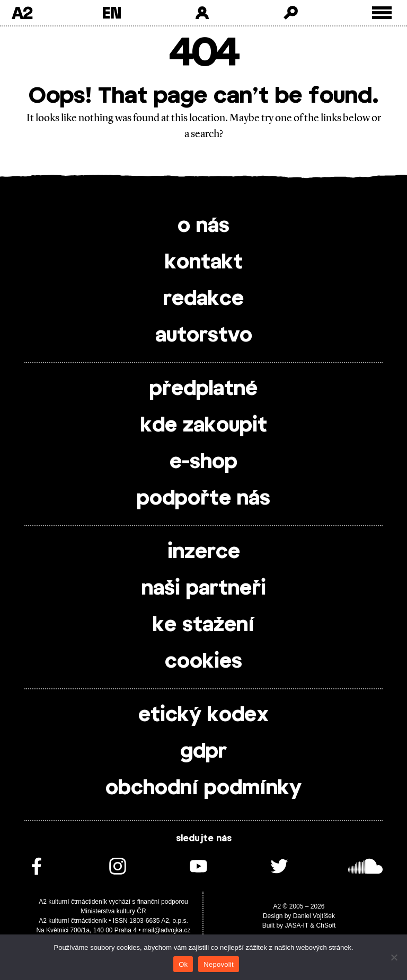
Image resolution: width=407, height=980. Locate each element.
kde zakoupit (204, 426)
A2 (22, 13)
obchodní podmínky (203, 788)
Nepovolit (218, 964)
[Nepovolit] (394, 957)
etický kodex (203, 715)
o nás (203, 226)
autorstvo (204, 336)
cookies (203, 662)
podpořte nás (203, 499)
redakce (203, 299)
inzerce (204, 552)
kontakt (204, 263)
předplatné (203, 389)
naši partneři (204, 589)
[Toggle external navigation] (382, 13)
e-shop (203, 462)
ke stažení (203, 625)
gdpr (203, 752)
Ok (183, 964)
